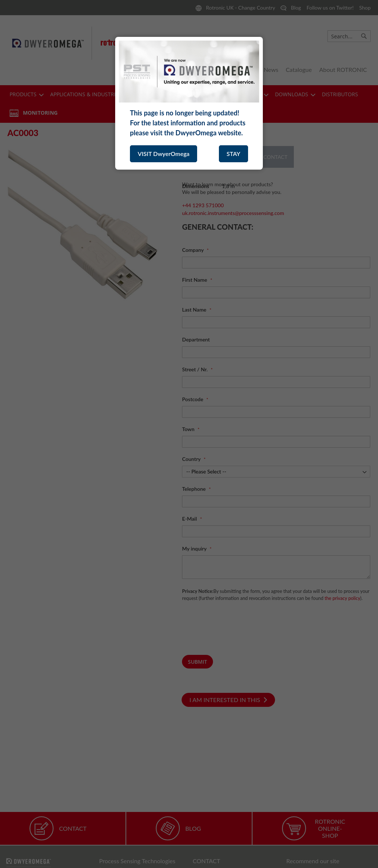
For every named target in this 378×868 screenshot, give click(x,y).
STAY (233, 154)
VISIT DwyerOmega (164, 154)
